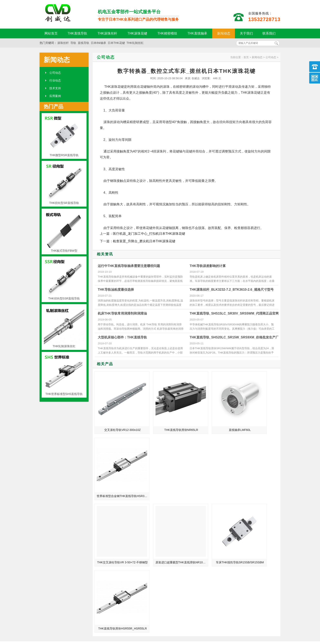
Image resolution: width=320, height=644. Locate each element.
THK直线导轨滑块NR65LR (164, 418)
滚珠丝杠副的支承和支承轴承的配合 (238, 542)
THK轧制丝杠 (135, 43)
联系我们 (269, 33)
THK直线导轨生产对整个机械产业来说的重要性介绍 (113, 531)
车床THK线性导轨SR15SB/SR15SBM (211, 473)
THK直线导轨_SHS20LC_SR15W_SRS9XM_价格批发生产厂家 (236, 337)
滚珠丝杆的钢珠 (101, 513)
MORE (149, 502)
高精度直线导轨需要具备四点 (109, 536)
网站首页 (51, 33)
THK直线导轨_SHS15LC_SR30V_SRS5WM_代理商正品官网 (234, 313)
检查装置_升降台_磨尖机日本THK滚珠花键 (144, 241)
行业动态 (55, 80)
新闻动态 (224, 33)
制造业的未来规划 (102, 542)
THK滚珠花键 (137, 33)
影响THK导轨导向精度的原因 (235, 531)
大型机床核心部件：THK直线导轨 (122, 337)
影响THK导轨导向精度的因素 (235, 553)
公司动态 (55, 73)
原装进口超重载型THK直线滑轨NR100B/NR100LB (164, 473)
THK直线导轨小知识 (104, 548)
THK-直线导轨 (100, 519)
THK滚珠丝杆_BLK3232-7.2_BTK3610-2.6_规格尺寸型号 (232, 290)
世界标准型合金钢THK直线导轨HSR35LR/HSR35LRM (258, 418)
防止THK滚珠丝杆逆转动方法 (235, 525)
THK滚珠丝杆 (107, 33)
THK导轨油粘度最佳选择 (116, 290)
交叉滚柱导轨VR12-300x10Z (117, 418)
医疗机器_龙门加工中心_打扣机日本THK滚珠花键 (149, 234)
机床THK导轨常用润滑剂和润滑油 (122, 313)
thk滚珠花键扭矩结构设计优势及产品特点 (238, 519)
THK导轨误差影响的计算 (208, 266)
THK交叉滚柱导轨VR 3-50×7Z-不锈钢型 (117, 473)
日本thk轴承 (98, 43)
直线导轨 (83, 43)
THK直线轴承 (197, 33)
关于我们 (246, 33)
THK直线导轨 (77, 33)
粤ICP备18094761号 (227, 625)
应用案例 (55, 96)
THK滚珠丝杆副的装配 (230, 548)
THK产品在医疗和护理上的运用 (111, 525)
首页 (246, 57)
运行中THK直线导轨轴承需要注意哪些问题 (129, 266)
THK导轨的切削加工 (229, 536)
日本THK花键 (116, 43)
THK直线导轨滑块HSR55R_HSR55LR (258, 473)
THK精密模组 (167, 33)
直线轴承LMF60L (211, 418)
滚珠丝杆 (63, 43)
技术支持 (55, 88)
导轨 (73, 43)
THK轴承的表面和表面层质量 (109, 553)
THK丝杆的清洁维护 (229, 513)
